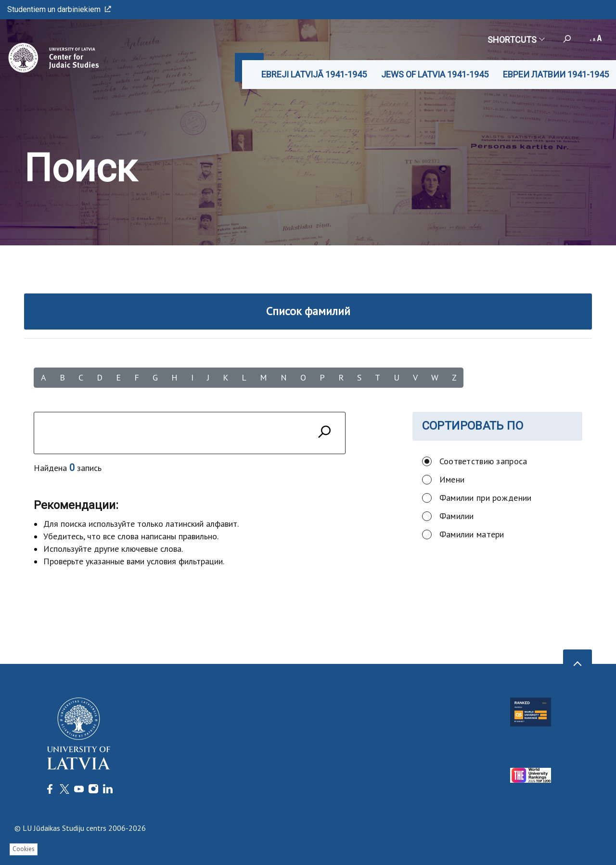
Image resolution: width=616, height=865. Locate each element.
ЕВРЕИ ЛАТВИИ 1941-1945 (556, 74)
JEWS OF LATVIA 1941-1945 (435, 74)
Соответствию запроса (483, 461)
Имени (452, 479)
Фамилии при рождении (486, 498)
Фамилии (457, 516)
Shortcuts (516, 40)
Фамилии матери (472, 534)
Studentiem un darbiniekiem (59, 9)
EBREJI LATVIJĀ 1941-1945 (314, 74)
